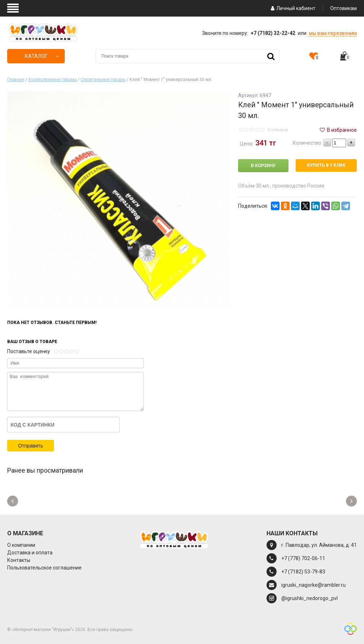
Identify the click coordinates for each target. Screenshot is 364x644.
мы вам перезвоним (333, 33)
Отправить (30, 446)
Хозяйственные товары (52, 80)
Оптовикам (343, 8)
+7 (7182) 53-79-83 (303, 572)
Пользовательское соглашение (44, 568)
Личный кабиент (292, 8)
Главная (16, 80)
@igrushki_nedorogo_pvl (310, 598)
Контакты (19, 560)
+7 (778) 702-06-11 (303, 558)
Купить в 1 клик (326, 165)
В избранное (338, 130)
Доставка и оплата (30, 553)
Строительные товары (103, 80)
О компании (21, 545)
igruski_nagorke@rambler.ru (313, 585)
